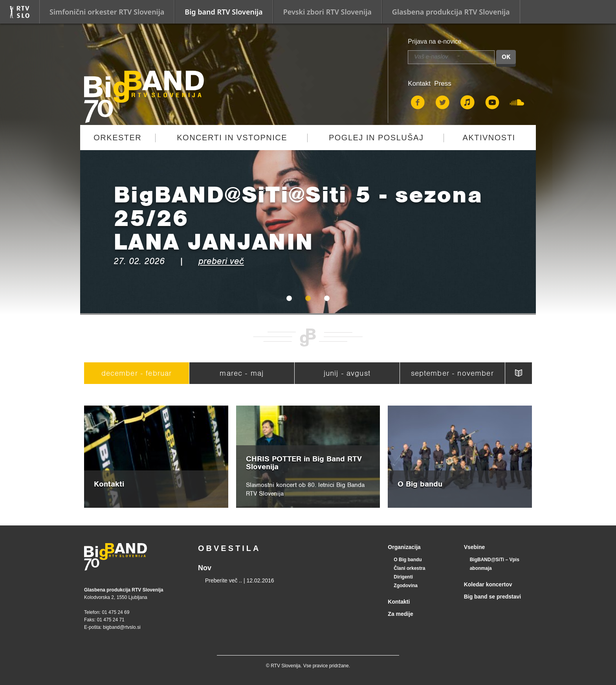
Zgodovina (406, 586)
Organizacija (404, 547)
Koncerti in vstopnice (232, 138)
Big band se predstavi (492, 597)
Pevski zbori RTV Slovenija (327, 12)
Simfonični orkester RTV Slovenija (107, 12)
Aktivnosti (489, 138)
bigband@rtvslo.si (122, 627)
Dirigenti (403, 577)
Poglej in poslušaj (376, 138)
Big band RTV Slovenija (224, 12)
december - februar (137, 373)
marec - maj (242, 373)
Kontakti (399, 602)
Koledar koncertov (488, 584)
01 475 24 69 (115, 612)
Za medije (401, 614)
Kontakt (419, 84)
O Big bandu (408, 560)
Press (443, 84)
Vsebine (475, 547)
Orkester (117, 138)
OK (506, 57)
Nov (205, 568)
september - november (452, 373)
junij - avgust (347, 373)
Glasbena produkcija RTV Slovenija (451, 12)
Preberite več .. (224, 580)
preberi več (221, 261)
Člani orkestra (409, 568)
